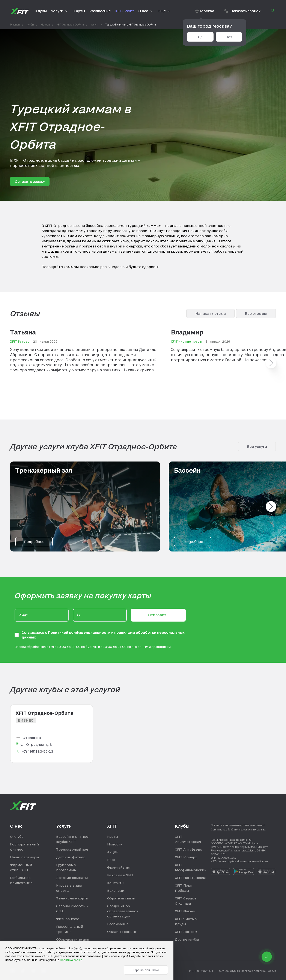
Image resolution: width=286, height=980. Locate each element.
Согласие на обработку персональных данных (238, 829)
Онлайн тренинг (122, 932)
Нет (229, 37)
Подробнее (34, 542)
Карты (113, 836)
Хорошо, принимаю (146, 970)
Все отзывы (256, 313)
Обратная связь (121, 898)
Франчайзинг (119, 867)
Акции (113, 852)
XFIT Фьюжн (185, 911)
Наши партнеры (25, 857)
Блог (111, 860)
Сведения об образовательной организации (123, 911)
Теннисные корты (72, 898)
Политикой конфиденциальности (80, 632)
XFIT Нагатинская (190, 878)
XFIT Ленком (186, 932)
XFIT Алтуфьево (189, 849)
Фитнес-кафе (68, 919)
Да (200, 37)
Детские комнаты (72, 878)
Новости (115, 844)
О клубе (17, 836)
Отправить (158, 615)
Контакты (116, 883)
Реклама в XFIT (120, 875)
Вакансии (116, 890)
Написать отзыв (211, 313)
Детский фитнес (71, 857)
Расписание (118, 924)
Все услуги (257, 446)
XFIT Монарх (186, 857)
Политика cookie (71, 960)
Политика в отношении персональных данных (238, 825)
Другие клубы (187, 939)
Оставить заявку (30, 181)
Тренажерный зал (72, 849)
